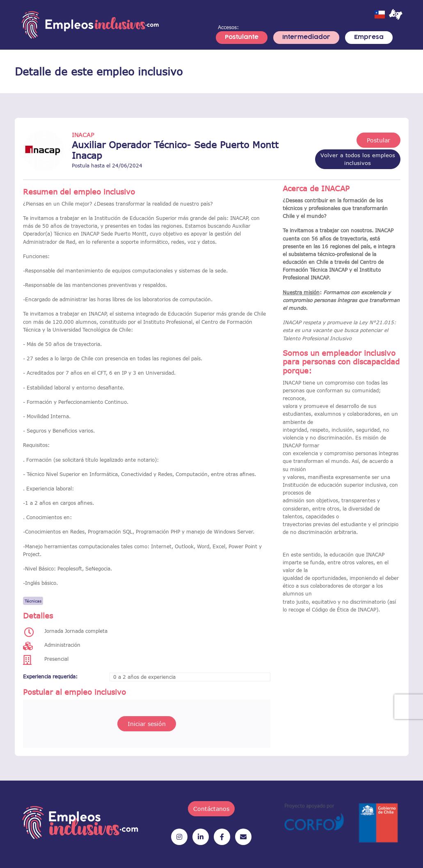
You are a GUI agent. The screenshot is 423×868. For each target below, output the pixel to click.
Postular (378, 140)
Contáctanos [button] (211, 809)
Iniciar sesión (147, 724)
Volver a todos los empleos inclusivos (358, 159)
